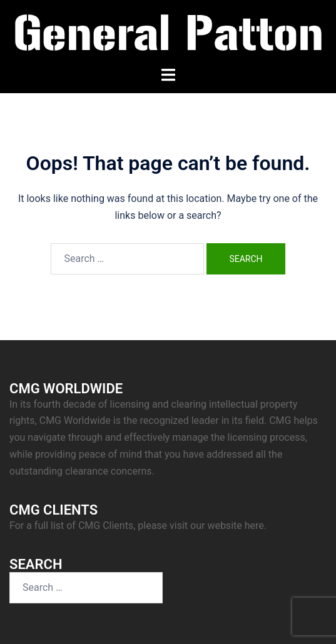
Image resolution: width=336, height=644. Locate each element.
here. (256, 526)
